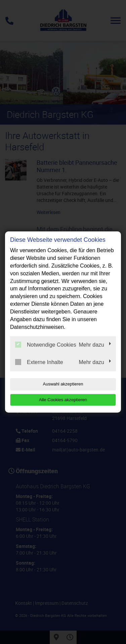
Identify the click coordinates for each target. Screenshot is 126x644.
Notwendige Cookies (46, 345)
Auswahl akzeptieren (63, 384)
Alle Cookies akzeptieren (63, 400)
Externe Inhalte (39, 362)
